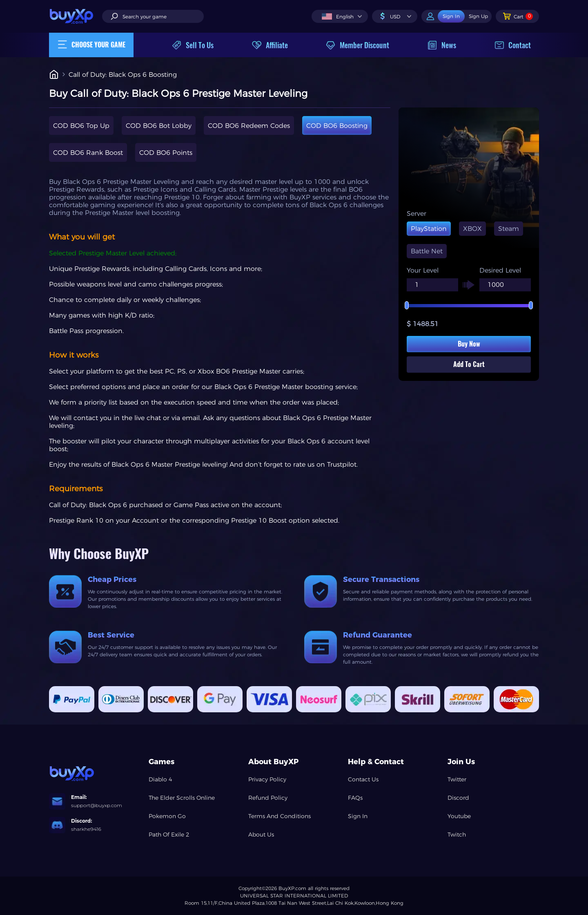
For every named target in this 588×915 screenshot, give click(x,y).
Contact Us (363, 779)
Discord (458, 798)
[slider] (469, 306)
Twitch (457, 834)
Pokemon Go (167, 816)
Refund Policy (268, 798)
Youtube (459, 816)
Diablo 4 (160, 779)
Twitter (457, 779)
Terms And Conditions (280, 816)
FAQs (355, 798)
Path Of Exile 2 (169, 834)
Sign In (358, 816)
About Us (261, 834)
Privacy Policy (267, 779)
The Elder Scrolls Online (182, 798)
